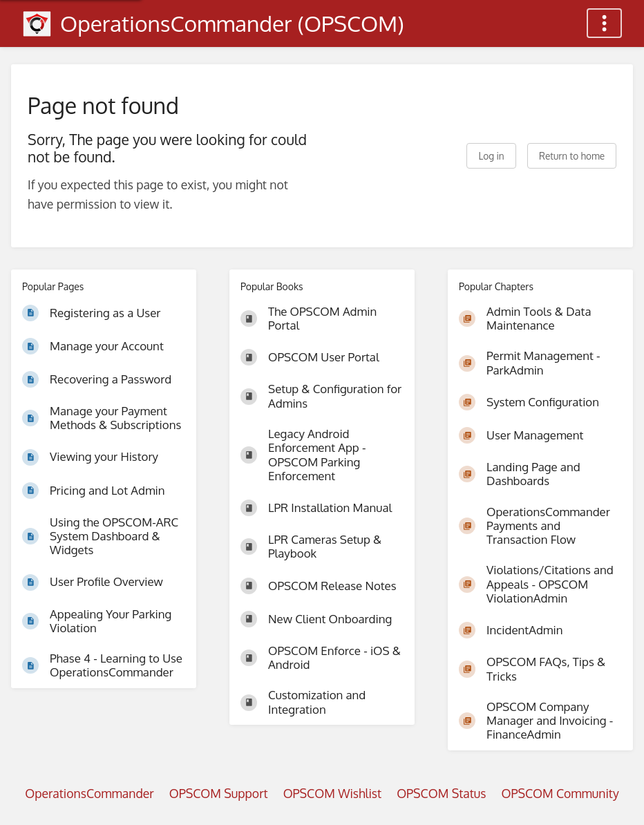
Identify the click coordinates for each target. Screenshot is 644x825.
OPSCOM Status (441, 793)
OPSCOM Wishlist (333, 793)
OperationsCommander (89, 793)
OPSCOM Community (560, 793)
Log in (491, 156)
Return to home (572, 156)
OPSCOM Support (219, 793)
